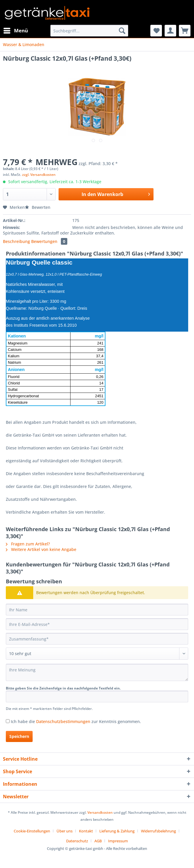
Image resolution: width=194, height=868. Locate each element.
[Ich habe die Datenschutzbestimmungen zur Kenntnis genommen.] (8, 721)
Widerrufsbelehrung (158, 831)
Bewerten (38, 207)
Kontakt (86, 831)
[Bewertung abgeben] (97, 654)
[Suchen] (122, 31)
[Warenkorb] (185, 31)
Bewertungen (49, 241)
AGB (98, 841)
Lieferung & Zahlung (117, 831)
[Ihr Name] (97, 610)
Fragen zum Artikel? (28, 544)
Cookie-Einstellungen (32, 831)
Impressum (118, 841)
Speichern (19, 736)
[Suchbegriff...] (89, 31)
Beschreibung (16, 241)
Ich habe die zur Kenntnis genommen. (76, 721)
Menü (16, 30)
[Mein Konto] (170, 31)
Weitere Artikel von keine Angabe (41, 549)
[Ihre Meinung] (97, 672)
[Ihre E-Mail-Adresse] (97, 624)
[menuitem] (15, 31)
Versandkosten (100, 812)
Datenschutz (77, 841)
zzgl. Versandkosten (39, 175)
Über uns (65, 831)
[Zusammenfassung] (97, 639)
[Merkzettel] (156, 31)
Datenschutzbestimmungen (63, 721)
